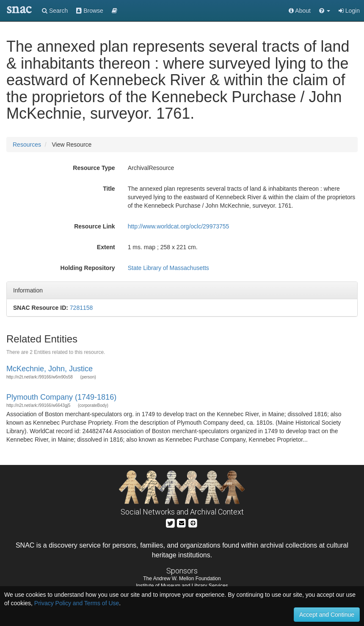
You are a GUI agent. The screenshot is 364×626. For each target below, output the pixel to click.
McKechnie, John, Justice (50, 369)
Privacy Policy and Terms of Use (77, 603)
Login (349, 11)
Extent (106, 247)
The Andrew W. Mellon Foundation (182, 579)
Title (109, 189)
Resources (27, 145)
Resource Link (94, 226)
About (300, 11)
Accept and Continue (327, 615)
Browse (90, 11)
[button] (325, 11)
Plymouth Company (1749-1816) (61, 397)
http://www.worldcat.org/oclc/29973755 (179, 226)
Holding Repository (88, 268)
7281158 (81, 308)
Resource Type (94, 168)
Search (55, 11)
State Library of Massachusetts (168, 268)
